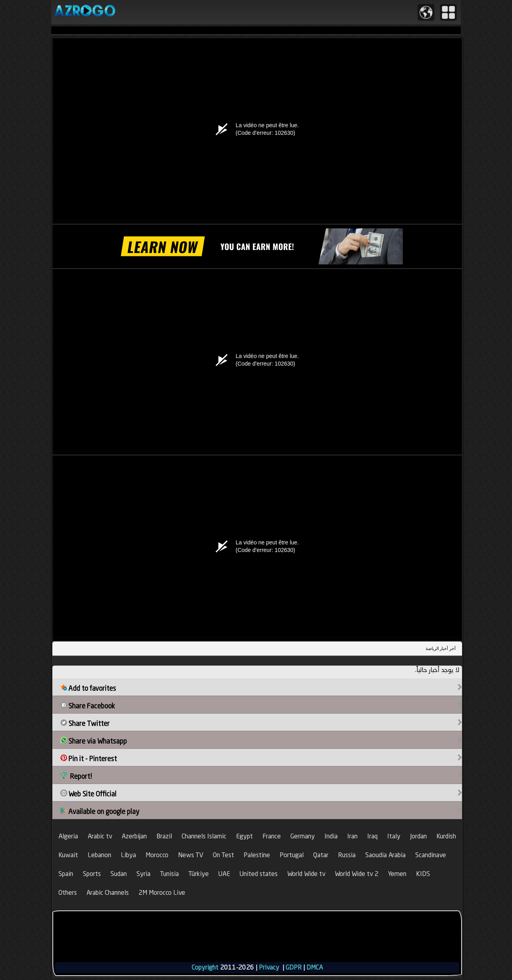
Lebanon (99, 855)
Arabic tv (100, 836)
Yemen (397, 874)
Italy (394, 836)
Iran (352, 836)
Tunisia (169, 874)
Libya (128, 855)
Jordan (418, 836)
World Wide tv (306, 874)
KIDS (423, 874)
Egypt (244, 836)
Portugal (292, 855)
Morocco (157, 855)
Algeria (68, 836)
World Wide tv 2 (357, 874)
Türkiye (199, 874)
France (272, 836)
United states (259, 874)
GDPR (294, 967)
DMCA (315, 967)
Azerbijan (134, 836)
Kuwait (68, 855)
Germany (303, 836)
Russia (347, 855)
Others (68, 893)
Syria (143, 874)
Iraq (372, 836)
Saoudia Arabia (385, 855)
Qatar (321, 855)
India (331, 836)
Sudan (119, 874)
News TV (191, 855)
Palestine (257, 855)
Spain (66, 874)
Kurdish (446, 836)
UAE (224, 874)
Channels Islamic (204, 836)
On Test (223, 855)
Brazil (164, 836)
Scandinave (431, 855)
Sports (92, 874)
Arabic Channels (108, 893)
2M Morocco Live (162, 893)
